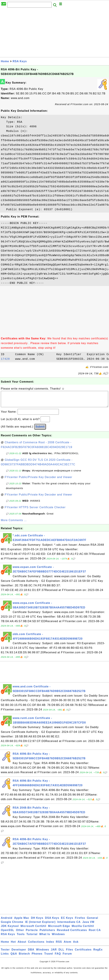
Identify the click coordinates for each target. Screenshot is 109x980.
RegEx (98, 953)
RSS (59, 945)
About (22, 945)
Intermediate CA (69, 925)
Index (50, 945)
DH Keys (37, 921)
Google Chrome (12, 925)
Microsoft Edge (59, 929)
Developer (19, 953)
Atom (68, 945)
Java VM (88, 925)
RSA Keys (20, 61)
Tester (5, 953)
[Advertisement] (55, 33)
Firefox (80, 921)
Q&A (14, 957)
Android (7, 921)
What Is (45, 938)
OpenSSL (8, 933)
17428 (7, 359)
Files (70, 953)
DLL (61, 953)
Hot (13, 945)
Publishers (47, 933)
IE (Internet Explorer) (40, 925)
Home (5, 61)
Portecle (32, 933)
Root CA (95, 933)
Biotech (24, 957)
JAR (54, 953)
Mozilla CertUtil (83, 929)
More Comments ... (14, 524)
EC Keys (67, 921)
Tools (21, 938)
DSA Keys (52, 921)
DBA (31, 953)
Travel (49, 957)
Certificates (83, 953)
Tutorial (32, 938)
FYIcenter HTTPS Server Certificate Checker (35, 511)
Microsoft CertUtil (33, 929)
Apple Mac (22, 921)
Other (20, 933)
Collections (36, 945)
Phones (37, 957)
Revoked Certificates (72, 933)
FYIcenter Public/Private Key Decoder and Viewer (39, 481)
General (93, 921)
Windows (58, 938)
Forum (67, 957)
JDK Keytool (10, 929)
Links (5, 957)
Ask (76, 945)
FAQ (58, 957)
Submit (40, 430)
